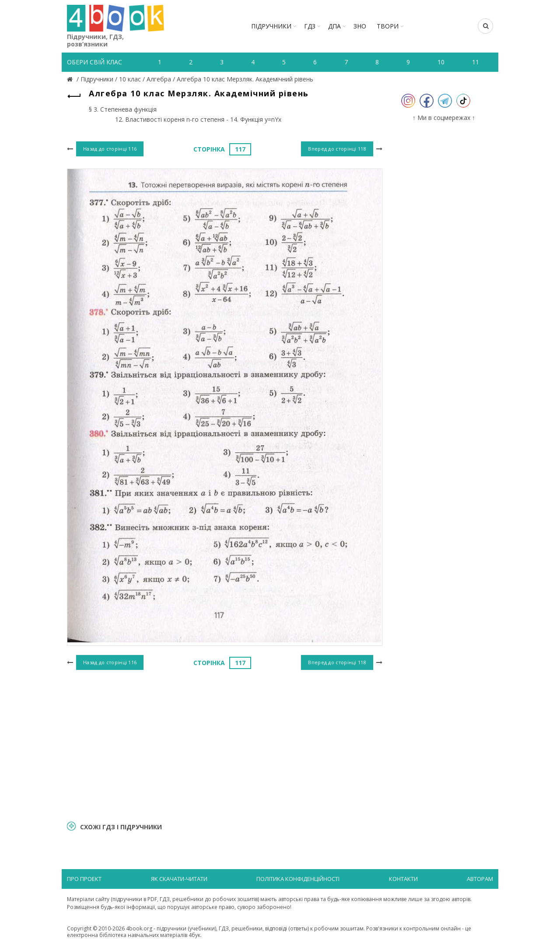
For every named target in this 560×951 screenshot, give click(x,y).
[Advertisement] (225, 744)
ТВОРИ (388, 26)
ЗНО (360, 26)
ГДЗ (310, 26)
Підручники (271, 26)
